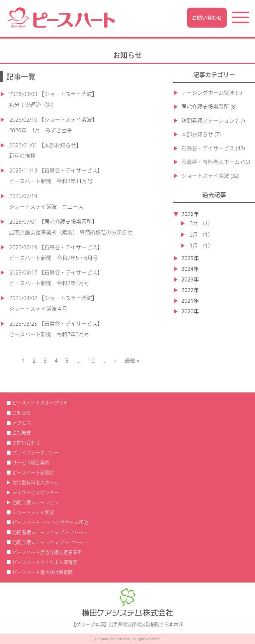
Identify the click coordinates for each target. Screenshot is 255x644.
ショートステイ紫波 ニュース (46, 207)
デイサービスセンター (36, 492)
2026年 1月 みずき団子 (41, 130)
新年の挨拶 (22, 156)
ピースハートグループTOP (40, 403)
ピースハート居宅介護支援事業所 (47, 552)
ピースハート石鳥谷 (33, 472)
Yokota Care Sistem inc (114, 639)
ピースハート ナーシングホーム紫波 (50, 522)
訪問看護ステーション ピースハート (50, 532)
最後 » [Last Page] (132, 361)
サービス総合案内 (31, 462)
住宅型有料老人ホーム (36, 482)
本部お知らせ (197, 134)
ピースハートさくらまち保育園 (45, 562)
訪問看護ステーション (208, 121)
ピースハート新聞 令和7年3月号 (49, 334)
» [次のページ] (115, 361)
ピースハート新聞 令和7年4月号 (49, 283)
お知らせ (22, 413)
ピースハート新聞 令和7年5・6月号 (53, 258)
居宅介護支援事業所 (205, 107)
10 (91, 361)
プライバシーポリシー (36, 452)
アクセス (22, 423)
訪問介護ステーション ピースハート (50, 542)
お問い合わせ (207, 18)
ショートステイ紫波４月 (38, 309)
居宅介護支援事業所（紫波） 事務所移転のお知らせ (71, 232)
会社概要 (22, 432)
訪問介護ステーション (36, 502)
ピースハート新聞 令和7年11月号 (51, 181)
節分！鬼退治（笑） (33, 105)
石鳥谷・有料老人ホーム (211, 162)
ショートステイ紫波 (205, 176)
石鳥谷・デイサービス (208, 148)
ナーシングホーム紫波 (208, 93)
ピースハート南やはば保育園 (42, 572)
